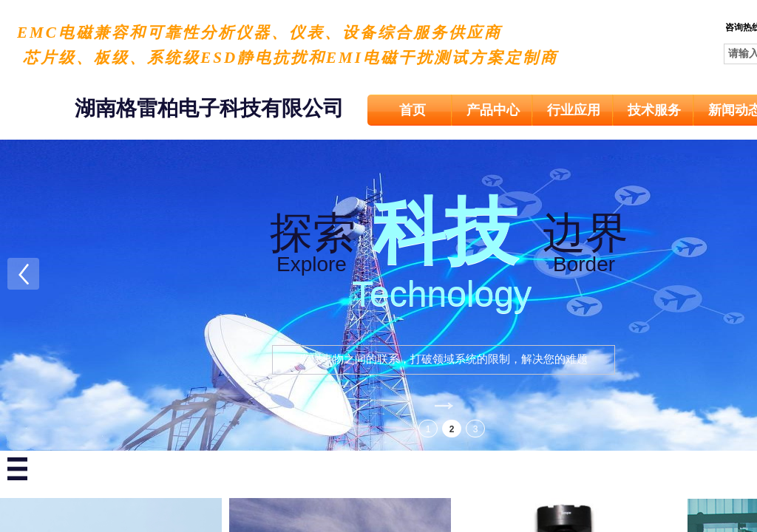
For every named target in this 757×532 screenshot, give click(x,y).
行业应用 (574, 110)
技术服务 (654, 110)
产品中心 (493, 110)
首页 (413, 110)
